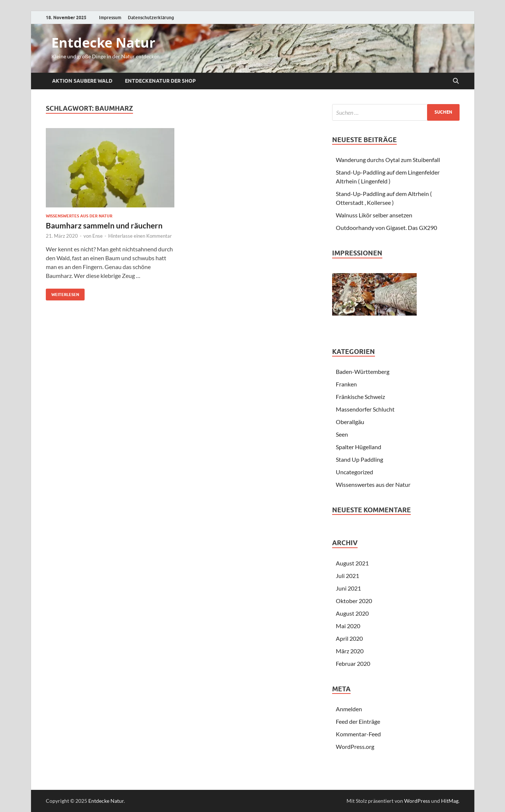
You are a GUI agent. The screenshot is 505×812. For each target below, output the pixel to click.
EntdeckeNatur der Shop (160, 81)
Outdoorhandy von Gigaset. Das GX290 (386, 228)
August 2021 (352, 563)
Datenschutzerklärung (151, 18)
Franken (346, 384)
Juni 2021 (348, 588)
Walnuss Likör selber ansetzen (374, 215)
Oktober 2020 (354, 601)
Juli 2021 (347, 576)
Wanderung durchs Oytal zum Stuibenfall (388, 160)
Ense (98, 236)
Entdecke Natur (103, 43)
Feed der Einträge (358, 721)
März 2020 (350, 651)
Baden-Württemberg (363, 371)
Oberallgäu (350, 422)
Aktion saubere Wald (82, 81)
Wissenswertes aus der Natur (79, 216)
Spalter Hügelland (359, 447)
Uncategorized (354, 472)
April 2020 (349, 638)
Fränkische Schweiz (360, 397)
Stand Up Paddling (359, 459)
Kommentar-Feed (358, 734)
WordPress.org (355, 746)
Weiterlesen (62, 293)
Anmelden (349, 709)
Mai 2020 (348, 626)
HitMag (450, 801)
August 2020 (352, 613)
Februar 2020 (353, 663)
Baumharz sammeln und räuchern (104, 225)
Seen (342, 434)
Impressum (110, 18)
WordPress (417, 801)
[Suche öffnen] (456, 81)
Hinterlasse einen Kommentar (140, 236)
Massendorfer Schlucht (365, 409)
